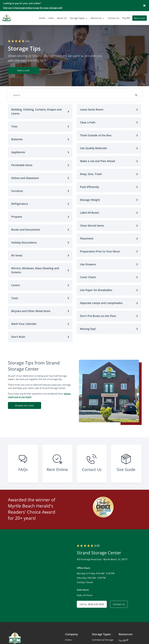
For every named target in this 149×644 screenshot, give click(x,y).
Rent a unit (140, 18)
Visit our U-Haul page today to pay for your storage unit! (33, 8)
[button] (40, 112)
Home (68, 640)
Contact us (119, 604)
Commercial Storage (103, 640)
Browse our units (24, 405)
